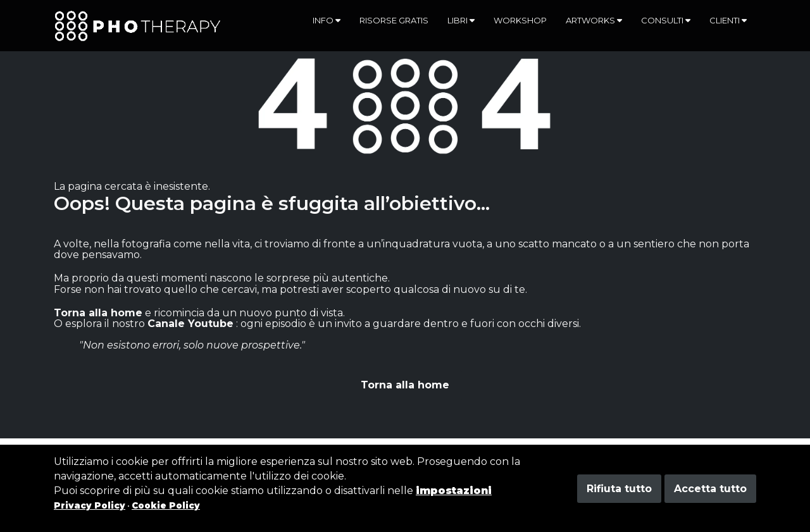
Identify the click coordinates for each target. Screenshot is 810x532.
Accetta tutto (710, 489)
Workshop (520, 20)
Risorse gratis (394, 20)
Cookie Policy (166, 505)
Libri (461, 20)
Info (327, 20)
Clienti (728, 20)
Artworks (594, 20)
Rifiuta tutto (619, 489)
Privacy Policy (90, 505)
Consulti (666, 20)
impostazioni (454, 491)
